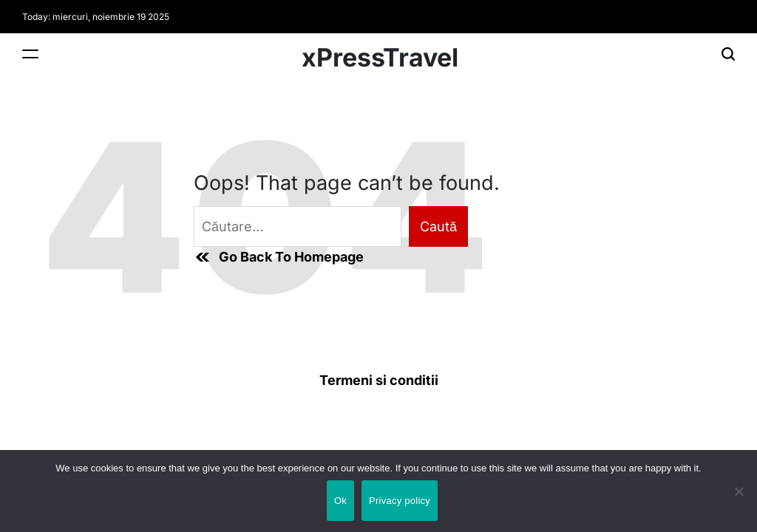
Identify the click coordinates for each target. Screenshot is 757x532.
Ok (340, 501)
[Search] (728, 54)
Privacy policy (400, 501)
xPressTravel (380, 58)
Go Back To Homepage (279, 257)
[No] (739, 504)
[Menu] (30, 54)
